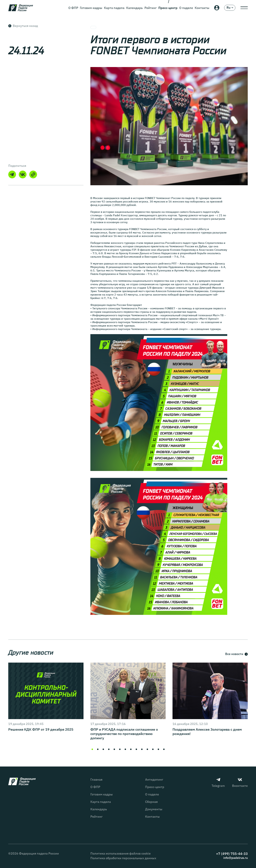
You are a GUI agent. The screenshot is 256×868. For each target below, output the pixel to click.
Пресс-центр (168, 8)
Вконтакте (240, 783)
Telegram (218, 783)
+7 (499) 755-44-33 (232, 854)
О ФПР (73, 8)
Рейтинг (151, 8)
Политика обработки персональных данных (123, 858)
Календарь (134, 8)
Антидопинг (154, 780)
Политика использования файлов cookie (121, 853)
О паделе (186, 8)
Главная (96, 780)
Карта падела (114, 8)
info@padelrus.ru (236, 858)
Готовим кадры (91, 8)
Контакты (202, 8)
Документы (154, 809)
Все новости (236, 654)
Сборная (151, 802)
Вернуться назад (23, 26)
